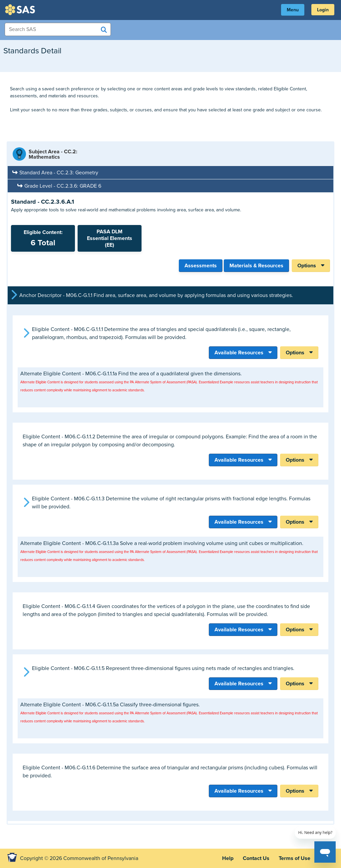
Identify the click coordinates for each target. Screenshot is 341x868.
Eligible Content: (43, 238)
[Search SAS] (104, 30)
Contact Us (256, 858)
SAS (21, 10)
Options (307, 266)
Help (228, 858)
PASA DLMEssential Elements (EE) (110, 238)
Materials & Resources (256, 266)
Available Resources (239, 353)
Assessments (201, 266)
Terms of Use (295, 858)
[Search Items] (58, 29)
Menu (293, 10)
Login (323, 10)
